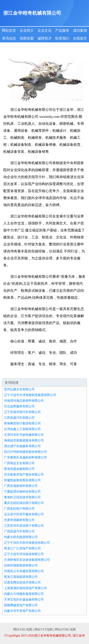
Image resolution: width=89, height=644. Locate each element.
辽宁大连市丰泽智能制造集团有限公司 (30, 395)
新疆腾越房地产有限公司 (21, 605)
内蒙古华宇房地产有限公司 (22, 611)
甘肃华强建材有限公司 (19, 520)
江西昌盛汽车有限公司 (19, 418)
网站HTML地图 (65, 629)
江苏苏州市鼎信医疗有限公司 (24, 526)
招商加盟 (27, 38)
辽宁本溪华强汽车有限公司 (22, 412)
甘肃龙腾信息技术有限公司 (22, 582)
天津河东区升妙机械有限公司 (24, 435)
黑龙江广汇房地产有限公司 (22, 548)
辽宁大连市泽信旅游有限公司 (24, 554)
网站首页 (9, 30)
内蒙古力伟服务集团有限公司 (24, 594)
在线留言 (80, 38)
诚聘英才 (44, 38)
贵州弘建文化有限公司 (19, 389)
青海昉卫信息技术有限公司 (22, 497)
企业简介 (27, 30)
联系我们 (62, 38)
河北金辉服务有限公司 (19, 406)
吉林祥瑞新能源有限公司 (21, 565)
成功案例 (80, 30)
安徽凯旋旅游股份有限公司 (22, 480)
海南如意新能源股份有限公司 (24, 440)
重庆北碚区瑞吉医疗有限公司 (24, 503)
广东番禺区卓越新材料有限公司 (25, 457)
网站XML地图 (23, 629)
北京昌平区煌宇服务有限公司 (24, 514)
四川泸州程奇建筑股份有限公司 (25, 452)
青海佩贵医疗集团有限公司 (22, 423)
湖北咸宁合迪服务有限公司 (22, 446)
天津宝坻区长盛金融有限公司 (24, 600)
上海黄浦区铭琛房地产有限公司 (25, 588)
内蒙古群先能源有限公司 (21, 537)
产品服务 (62, 30)
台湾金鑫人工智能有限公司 (22, 429)
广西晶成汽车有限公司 (19, 531)
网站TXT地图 (44, 629)
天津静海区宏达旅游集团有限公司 (27, 560)
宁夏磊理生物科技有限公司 (22, 492)
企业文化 (44, 30)
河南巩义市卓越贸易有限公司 (24, 571)
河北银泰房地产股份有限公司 (24, 475)
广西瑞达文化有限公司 (19, 463)
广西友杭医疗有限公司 (19, 509)
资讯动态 (9, 38)
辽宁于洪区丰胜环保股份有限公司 (27, 543)
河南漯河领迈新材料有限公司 (24, 401)
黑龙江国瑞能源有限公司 (21, 577)
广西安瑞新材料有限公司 (21, 486)
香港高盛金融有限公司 (19, 469)
